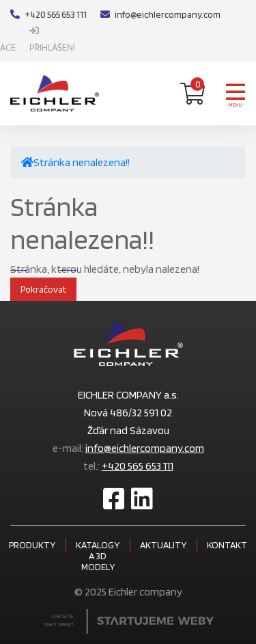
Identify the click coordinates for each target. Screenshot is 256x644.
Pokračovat (43, 289)
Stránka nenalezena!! (82, 162)
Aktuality (163, 545)
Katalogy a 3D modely (98, 556)
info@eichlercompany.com (160, 14)
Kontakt (227, 545)
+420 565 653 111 (48, 14)
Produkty (32, 545)
